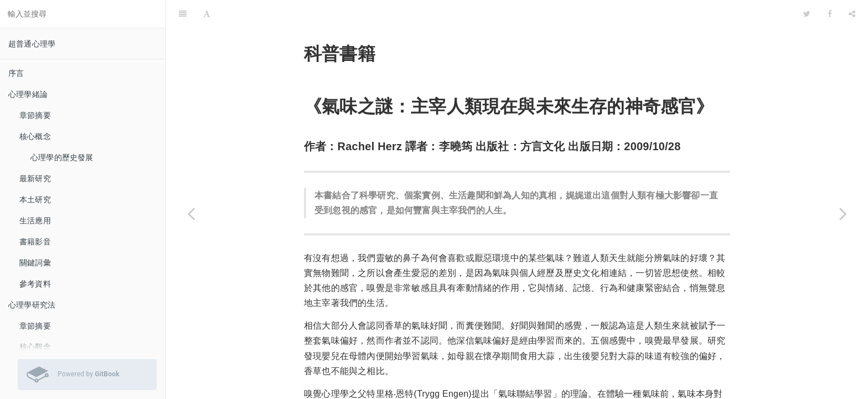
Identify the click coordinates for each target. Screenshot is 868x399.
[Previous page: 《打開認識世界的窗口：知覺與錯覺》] (191, 213)
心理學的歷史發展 (62, 157)
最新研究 (35, 178)
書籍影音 (35, 242)
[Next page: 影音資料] (843, 213)
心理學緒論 (28, 94)
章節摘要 (35, 115)
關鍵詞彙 (35, 263)
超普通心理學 (32, 44)
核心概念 (35, 136)
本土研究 (35, 199)
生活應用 (35, 221)
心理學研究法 (32, 305)
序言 (16, 73)
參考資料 (35, 284)
